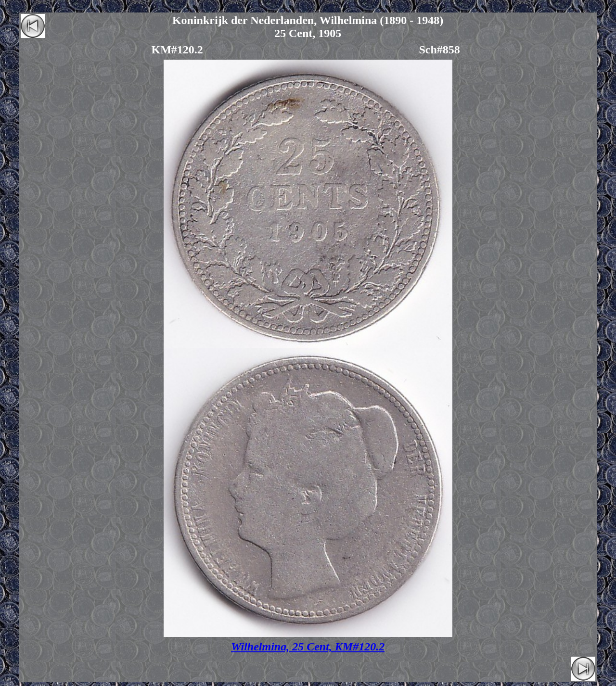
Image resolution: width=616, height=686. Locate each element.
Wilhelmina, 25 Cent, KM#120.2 (308, 647)
